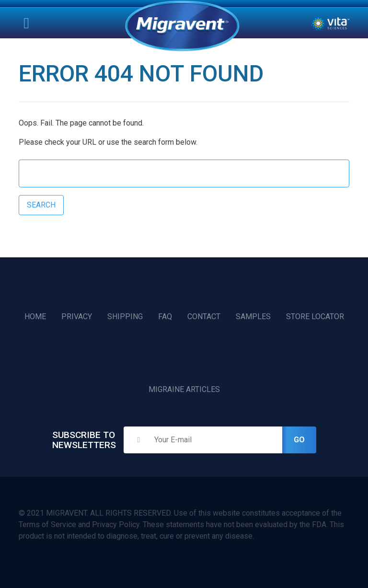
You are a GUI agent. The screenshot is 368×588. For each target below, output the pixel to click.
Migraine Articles (184, 389)
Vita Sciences (330, 23)
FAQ (165, 317)
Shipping (125, 317)
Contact (204, 317)
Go (299, 440)
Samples (253, 317)
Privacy (77, 317)
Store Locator (315, 317)
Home (182, 26)
